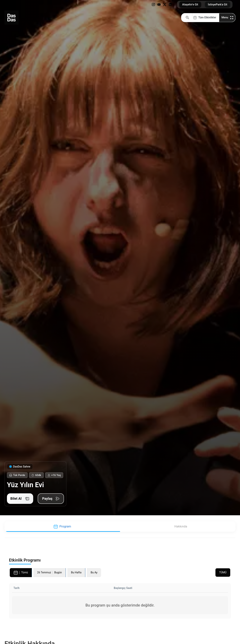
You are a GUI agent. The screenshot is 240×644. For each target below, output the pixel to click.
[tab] (62, 527)
